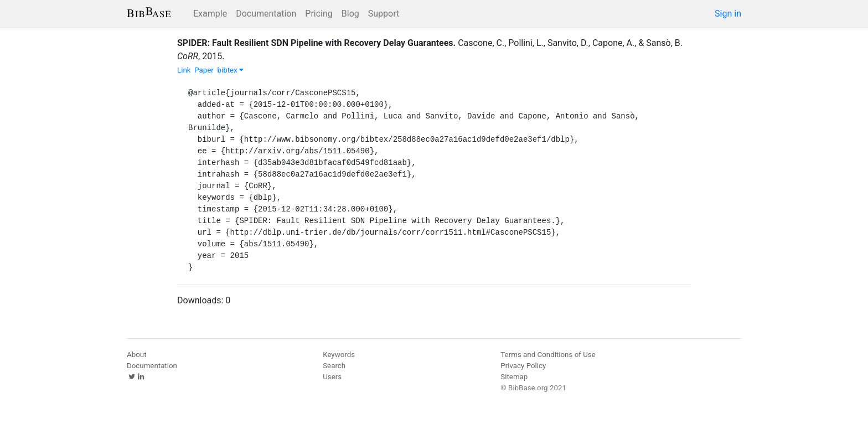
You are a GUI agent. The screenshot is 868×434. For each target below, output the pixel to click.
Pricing (319, 14)
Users (332, 377)
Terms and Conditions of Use (548, 355)
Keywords (339, 355)
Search (334, 366)
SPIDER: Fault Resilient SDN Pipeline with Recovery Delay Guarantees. (316, 43)
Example (210, 14)
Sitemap (514, 377)
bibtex (230, 70)
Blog (350, 14)
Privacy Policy (523, 366)
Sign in (728, 14)
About (137, 355)
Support (384, 14)
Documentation (266, 14)
